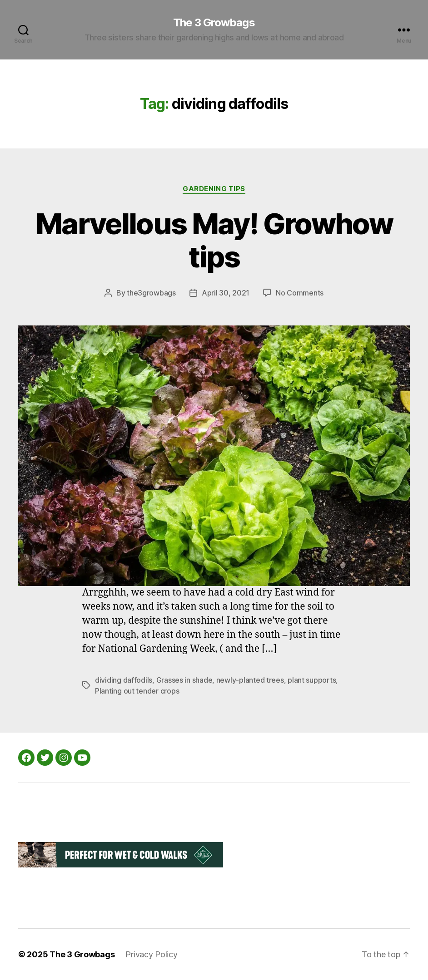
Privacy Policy (151, 954)
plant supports (312, 680)
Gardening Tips (214, 189)
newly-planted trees (250, 680)
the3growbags (151, 293)
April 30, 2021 (226, 293)
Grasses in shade (184, 680)
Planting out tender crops (137, 691)
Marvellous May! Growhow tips (214, 240)
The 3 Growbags (214, 23)
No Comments (300, 293)
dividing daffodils (124, 680)
